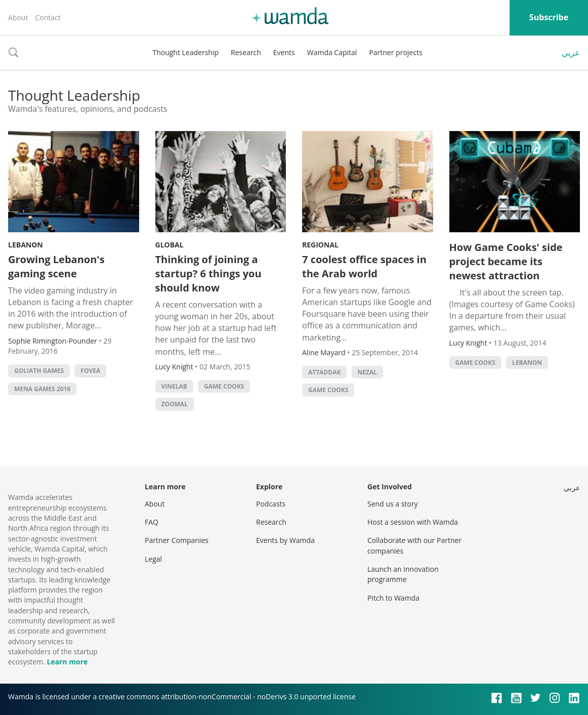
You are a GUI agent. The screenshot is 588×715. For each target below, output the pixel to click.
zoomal (175, 404)
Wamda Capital (332, 52)
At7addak (324, 372)
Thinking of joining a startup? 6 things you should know (208, 274)
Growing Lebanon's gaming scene (56, 266)
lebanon (527, 363)
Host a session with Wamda (413, 522)
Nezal (367, 372)
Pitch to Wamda (393, 598)
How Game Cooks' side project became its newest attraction (506, 261)
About (18, 17)
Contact (48, 17)
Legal (153, 559)
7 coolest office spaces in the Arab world (364, 266)
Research (246, 52)
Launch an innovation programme (403, 574)
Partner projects (395, 52)
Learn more (67, 662)
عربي (571, 53)
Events (284, 52)
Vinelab (174, 386)
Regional (320, 245)
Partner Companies (177, 540)
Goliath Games (39, 371)
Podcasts (271, 504)
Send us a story (392, 504)
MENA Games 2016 (42, 389)
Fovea (90, 371)
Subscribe (549, 17)
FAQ (152, 522)
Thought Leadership (185, 52)
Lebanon (26, 245)
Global (170, 245)
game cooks (224, 386)
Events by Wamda (285, 540)
